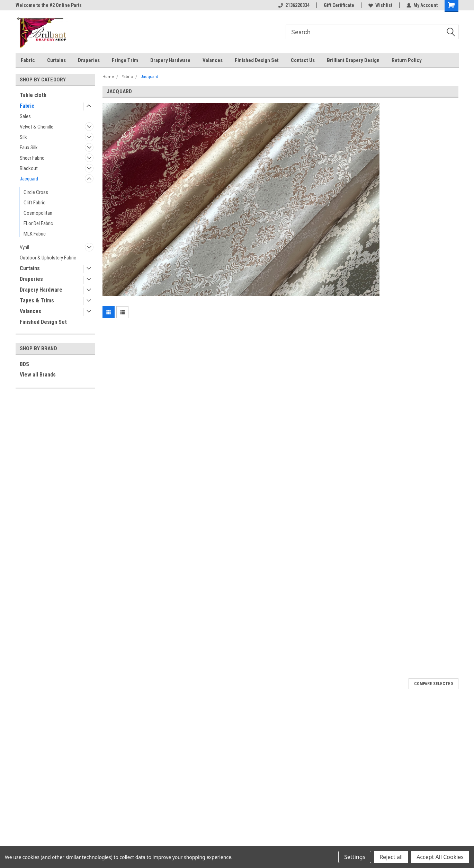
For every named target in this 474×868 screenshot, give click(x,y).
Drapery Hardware (170, 60)
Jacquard (29, 179)
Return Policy (407, 60)
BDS (24, 364)
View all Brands (38, 375)
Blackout (29, 168)
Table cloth (33, 95)
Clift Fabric (34, 203)
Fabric (28, 60)
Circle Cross (36, 192)
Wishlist (380, 5)
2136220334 (294, 5)
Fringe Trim (125, 60)
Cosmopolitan (38, 213)
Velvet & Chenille (37, 127)
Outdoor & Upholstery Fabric (48, 258)
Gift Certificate (339, 5)
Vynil (24, 247)
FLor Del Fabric (38, 223)
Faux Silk (29, 148)
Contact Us (303, 60)
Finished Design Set (257, 60)
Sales (25, 116)
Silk (23, 137)
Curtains (56, 60)
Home (108, 77)
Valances (213, 60)
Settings (355, 857)
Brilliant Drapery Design (353, 60)
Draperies (89, 60)
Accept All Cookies (440, 857)
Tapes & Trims (37, 300)
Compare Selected (433, 684)
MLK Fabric (35, 234)
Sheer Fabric (32, 158)
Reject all (391, 857)
